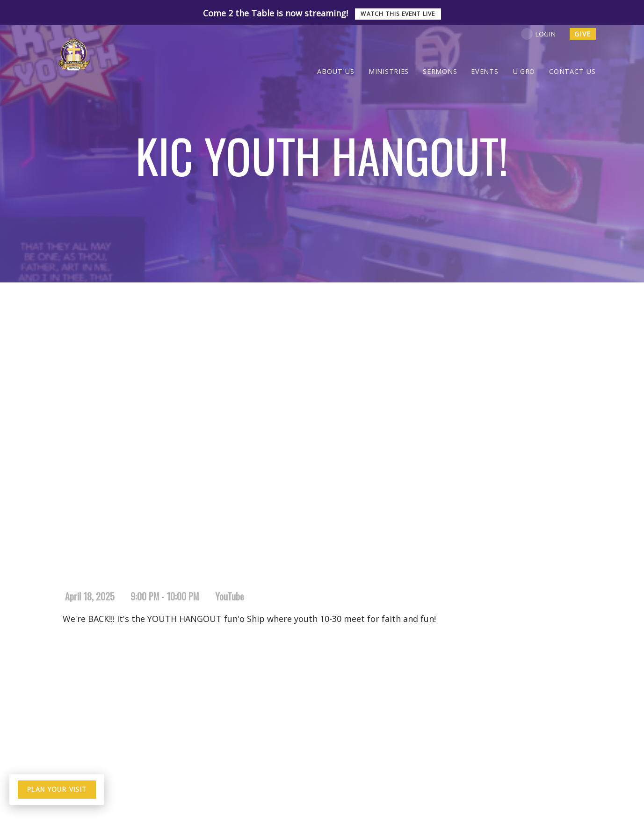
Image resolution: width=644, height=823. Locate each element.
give (583, 34)
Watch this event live (398, 14)
